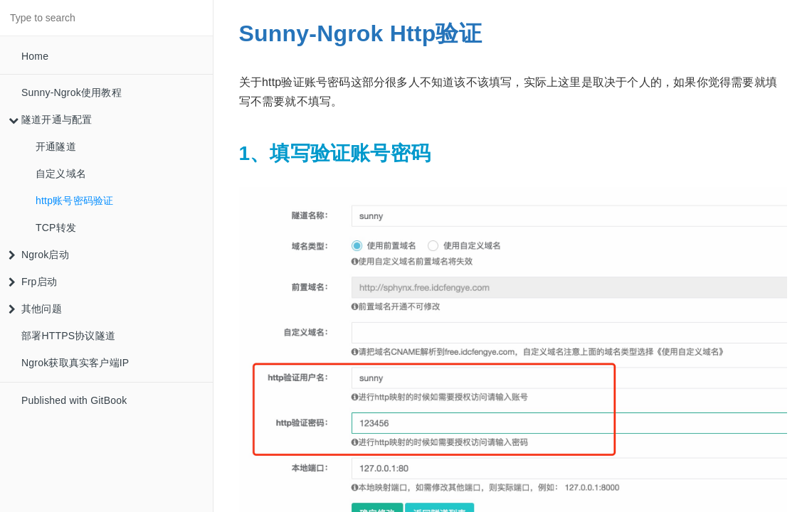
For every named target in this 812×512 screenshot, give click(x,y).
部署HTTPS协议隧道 (68, 336)
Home (35, 56)
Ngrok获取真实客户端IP (75, 363)
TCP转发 (56, 228)
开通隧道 (56, 146)
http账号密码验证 (74, 201)
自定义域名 (61, 174)
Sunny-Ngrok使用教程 (72, 92)
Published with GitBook (74, 400)
